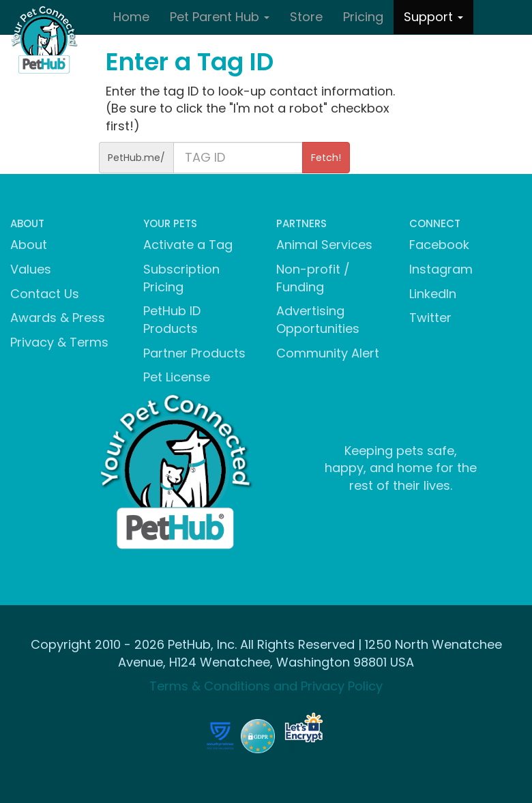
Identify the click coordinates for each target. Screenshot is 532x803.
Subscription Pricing (181, 278)
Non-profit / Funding (313, 278)
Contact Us (45, 294)
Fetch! (326, 158)
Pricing (363, 17)
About (29, 245)
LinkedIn (433, 294)
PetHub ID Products (172, 320)
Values (31, 269)
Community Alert (328, 353)
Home (131, 17)
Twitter (430, 318)
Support (433, 17)
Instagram (441, 269)
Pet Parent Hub (220, 17)
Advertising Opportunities (318, 320)
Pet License (177, 377)
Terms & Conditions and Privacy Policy (266, 686)
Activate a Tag (188, 245)
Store (306, 17)
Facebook (439, 245)
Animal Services (324, 245)
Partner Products (194, 353)
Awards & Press (58, 318)
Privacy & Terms (59, 342)
